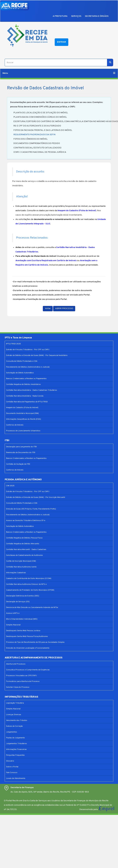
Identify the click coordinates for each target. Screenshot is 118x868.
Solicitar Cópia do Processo (18, 687)
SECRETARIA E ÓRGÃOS (97, 16)
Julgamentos (12, 732)
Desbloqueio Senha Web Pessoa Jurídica (23, 631)
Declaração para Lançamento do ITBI (21, 447)
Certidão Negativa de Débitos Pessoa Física (24, 538)
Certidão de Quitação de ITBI (18, 464)
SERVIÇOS (76, 16)
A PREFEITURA (60, 16)
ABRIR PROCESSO (64, 309)
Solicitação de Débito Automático (20, 373)
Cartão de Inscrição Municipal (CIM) (21, 561)
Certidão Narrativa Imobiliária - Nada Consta (25, 396)
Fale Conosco (12, 773)
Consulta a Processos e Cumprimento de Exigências (28, 670)
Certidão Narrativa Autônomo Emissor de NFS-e (26, 584)
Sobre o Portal (12, 767)
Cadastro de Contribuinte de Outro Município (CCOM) (29, 579)
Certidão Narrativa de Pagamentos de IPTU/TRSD (27, 402)
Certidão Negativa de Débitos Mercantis (23, 544)
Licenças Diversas (14, 715)
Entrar (62, 42)
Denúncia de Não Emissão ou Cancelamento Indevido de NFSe (32, 607)
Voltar (48, 309)
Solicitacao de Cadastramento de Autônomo (24, 555)
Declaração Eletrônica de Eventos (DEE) (23, 596)
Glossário (10, 761)
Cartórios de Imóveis (15, 425)
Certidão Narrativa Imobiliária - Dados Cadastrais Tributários (32, 390)
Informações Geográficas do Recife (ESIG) (24, 419)
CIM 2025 (10, 486)
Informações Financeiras (16, 749)
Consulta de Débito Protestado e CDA (22, 361)
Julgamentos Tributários (16, 744)
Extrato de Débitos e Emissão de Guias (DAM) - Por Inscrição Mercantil (36, 497)
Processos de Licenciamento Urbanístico (23, 431)
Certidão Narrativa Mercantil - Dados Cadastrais (26, 550)
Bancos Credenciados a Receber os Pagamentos (26, 379)
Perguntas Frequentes (15, 755)
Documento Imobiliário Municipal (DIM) (22, 413)
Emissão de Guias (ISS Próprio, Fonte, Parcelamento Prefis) (31, 509)
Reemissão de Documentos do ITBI (21, 453)
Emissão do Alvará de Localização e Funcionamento (28, 648)
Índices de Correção (14, 726)
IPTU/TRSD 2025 (13, 344)
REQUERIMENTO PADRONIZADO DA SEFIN (34, 135)
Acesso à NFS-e (13, 613)
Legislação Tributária (15, 703)
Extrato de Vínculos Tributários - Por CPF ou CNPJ (28, 350)
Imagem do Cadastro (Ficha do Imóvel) (22, 408)
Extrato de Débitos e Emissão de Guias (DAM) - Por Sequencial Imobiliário (37, 355)
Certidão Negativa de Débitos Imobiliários (23, 384)
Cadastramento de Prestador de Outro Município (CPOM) (30, 590)
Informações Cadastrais (16, 573)
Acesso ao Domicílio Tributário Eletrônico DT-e (26, 521)
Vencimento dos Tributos (17, 720)
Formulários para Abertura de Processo (23, 681)
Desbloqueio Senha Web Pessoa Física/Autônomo (27, 636)
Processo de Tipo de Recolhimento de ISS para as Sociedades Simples (35, 642)
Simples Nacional (13, 625)
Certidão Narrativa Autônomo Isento (21, 567)
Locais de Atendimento (16, 778)
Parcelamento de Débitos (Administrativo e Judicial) (28, 367)
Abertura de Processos (16, 664)
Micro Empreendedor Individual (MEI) (22, 619)
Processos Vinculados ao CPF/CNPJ (21, 676)
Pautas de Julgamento (15, 738)
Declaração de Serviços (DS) (18, 602)
